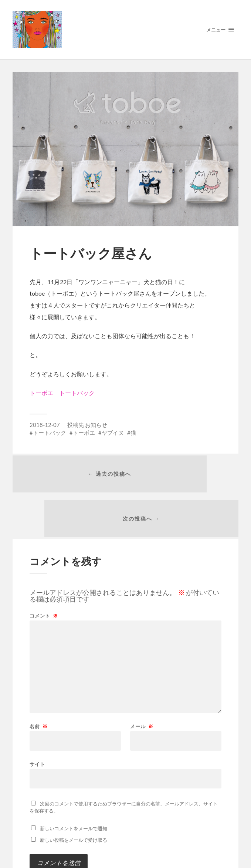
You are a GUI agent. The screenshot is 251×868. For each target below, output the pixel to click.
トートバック (50, 433)
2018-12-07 (45, 425)
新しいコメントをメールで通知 (74, 794)
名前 (39, 692)
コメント (44, 581)
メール (142, 692)
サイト (37, 729)
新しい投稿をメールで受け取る (74, 805)
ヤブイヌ (113, 433)
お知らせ (96, 425)
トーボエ (84, 433)
